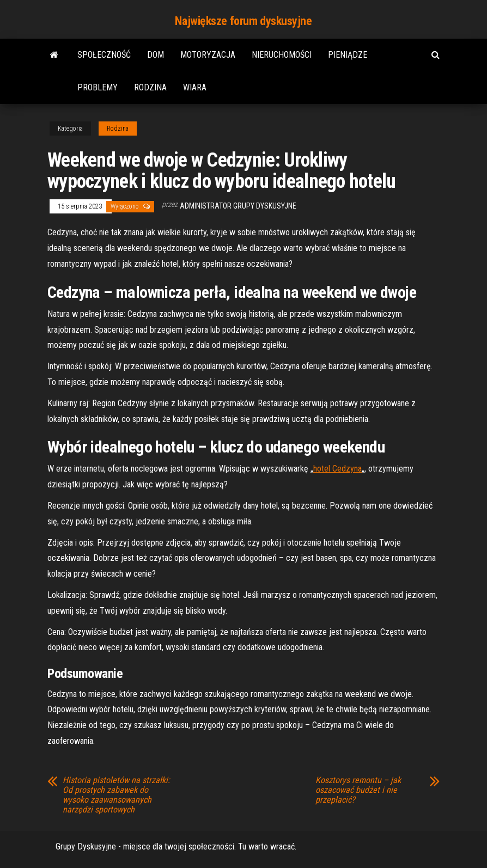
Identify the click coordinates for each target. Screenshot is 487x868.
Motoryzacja (208, 55)
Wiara (195, 87)
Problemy (98, 87)
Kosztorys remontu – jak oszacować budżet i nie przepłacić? (358, 790)
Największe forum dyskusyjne (243, 21)
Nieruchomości (282, 55)
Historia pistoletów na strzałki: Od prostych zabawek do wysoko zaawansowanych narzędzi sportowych (116, 795)
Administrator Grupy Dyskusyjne (238, 206)
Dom (156, 55)
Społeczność (104, 55)
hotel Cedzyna (337, 469)
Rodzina (150, 87)
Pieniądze (348, 55)
